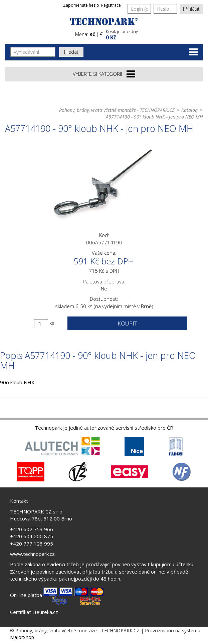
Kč (92, 34)
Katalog (189, 110)
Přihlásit (191, 9)
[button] (154, 34)
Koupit (127, 323)
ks (52, 323)
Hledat (71, 52)
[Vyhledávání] (33, 52)
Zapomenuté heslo (81, 5)
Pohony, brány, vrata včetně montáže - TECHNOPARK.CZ (117, 110)
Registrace (111, 5)
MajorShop (22, 637)
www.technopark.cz (32, 554)
